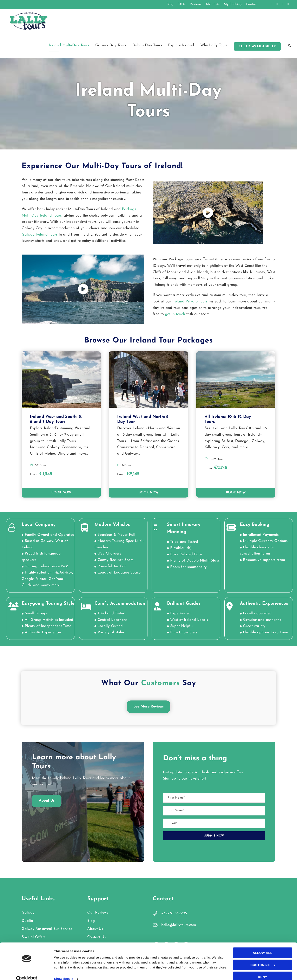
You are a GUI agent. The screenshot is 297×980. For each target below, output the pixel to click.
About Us (213, 4)
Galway (28, 913)
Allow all (263, 946)
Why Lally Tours (214, 45)
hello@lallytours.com (179, 925)
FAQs (182, 4)
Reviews (196, 4)
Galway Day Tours (111, 45)
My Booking (233, 4)
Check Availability (257, 46)
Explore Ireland (181, 45)
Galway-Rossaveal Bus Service (47, 929)
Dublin (27, 921)
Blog (170, 4)
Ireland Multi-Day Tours (69, 45)
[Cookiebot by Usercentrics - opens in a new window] (27, 972)
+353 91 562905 (174, 913)
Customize (263, 958)
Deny (263, 970)
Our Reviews (98, 913)
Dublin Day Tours (147, 45)
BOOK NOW (61, 493)
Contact (252, 4)
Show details (64, 972)
